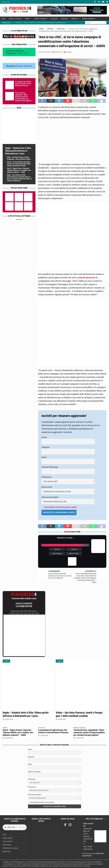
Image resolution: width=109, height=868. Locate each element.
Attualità (54, 19)
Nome (44, 437)
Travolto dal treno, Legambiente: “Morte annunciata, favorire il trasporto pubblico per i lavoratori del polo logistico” (23, 97)
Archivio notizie (8, 838)
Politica (74, 19)
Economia (64, 19)
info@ (90, 846)
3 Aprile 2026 (9, 719)
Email (44, 457)
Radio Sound (6, 2)
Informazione (7, 845)
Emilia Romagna (57, 554)
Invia (26, 53)
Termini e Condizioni (84, 866)
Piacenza (57, 549)
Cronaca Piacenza (15, 19)
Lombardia (74, 549)
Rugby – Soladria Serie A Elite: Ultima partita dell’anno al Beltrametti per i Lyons (18, 151)
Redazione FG (58, 52)
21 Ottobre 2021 (46, 52)
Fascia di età (47, 487)
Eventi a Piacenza (41, 19)
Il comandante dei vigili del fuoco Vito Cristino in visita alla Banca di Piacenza (23, 84)
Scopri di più (88, 849)
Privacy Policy (73, 866)
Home (4, 19)
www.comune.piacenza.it (85, 277)
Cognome (46, 447)
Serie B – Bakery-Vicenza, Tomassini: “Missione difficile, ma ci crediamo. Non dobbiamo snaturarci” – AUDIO (19, 170)
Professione (46, 477)
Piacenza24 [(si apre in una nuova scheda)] (28, 66)
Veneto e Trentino (74, 554)
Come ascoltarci (8, 841)
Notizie (50, 29)
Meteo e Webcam (88, 19)
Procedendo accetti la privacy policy (61, 507)
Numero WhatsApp (50, 467)
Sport (27, 19)
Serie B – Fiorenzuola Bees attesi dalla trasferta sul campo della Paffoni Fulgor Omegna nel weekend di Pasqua (19, 164)
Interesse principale (50, 497)
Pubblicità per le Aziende (10, 848)
